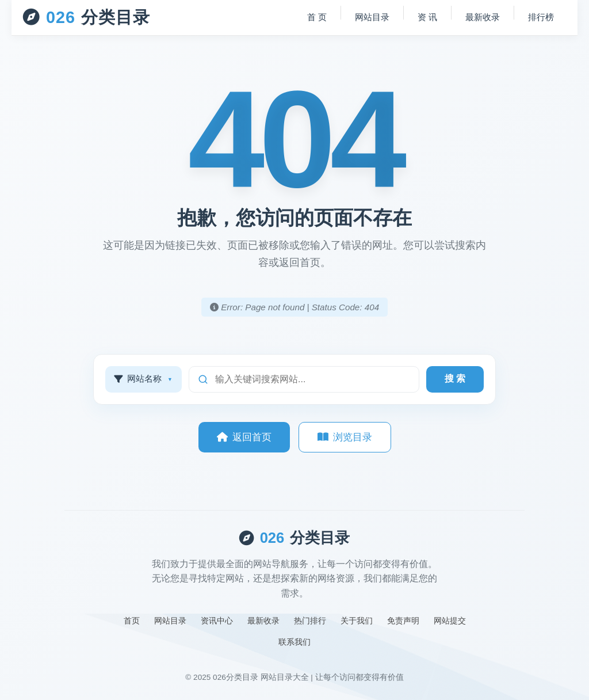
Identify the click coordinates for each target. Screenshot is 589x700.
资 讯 (427, 17)
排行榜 (541, 17)
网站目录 (372, 17)
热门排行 (310, 621)
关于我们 (357, 621)
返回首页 (244, 437)
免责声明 (403, 621)
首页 (132, 621)
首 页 (317, 17)
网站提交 (450, 621)
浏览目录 (345, 437)
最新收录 (483, 17)
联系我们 (294, 642)
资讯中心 (217, 621)
